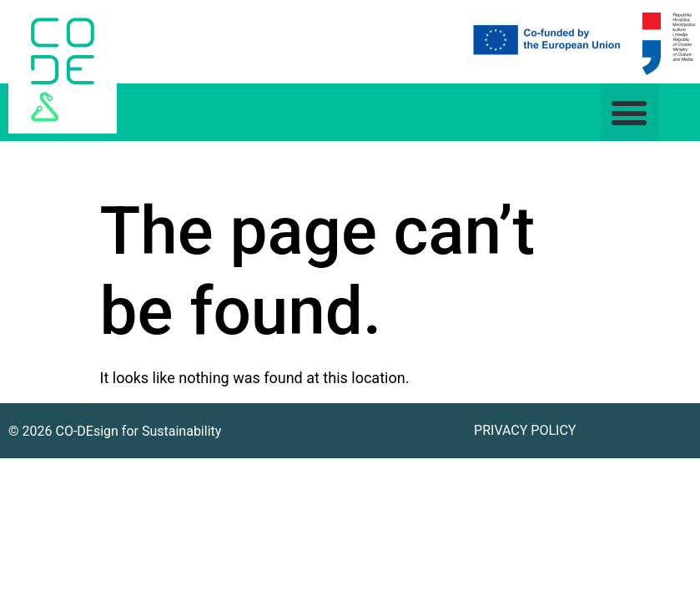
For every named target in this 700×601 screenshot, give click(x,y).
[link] (63, 67)
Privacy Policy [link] (525, 430)
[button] (629, 112)
